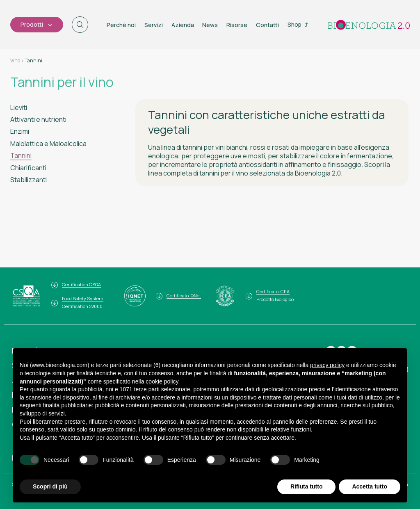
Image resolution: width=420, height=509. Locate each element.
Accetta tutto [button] (370, 486)
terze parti (147, 389)
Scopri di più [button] (50, 486)
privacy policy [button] (327, 365)
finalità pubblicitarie (67, 405)
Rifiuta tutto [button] (307, 486)
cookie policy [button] (162, 381)
